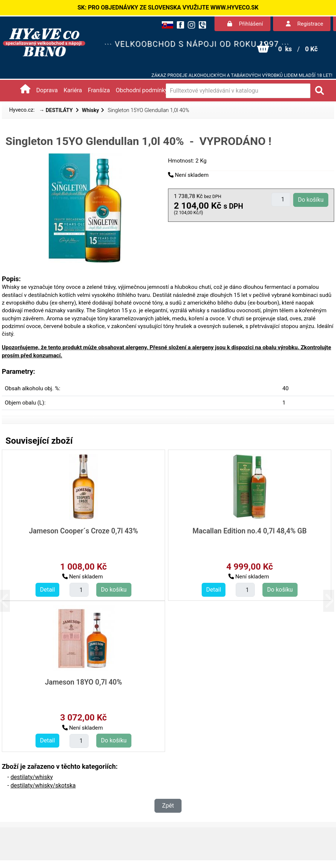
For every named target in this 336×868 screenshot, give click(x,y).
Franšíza (99, 90)
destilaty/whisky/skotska (43, 785)
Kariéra (73, 90)
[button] (10, 601)
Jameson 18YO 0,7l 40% (84, 682)
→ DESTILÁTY (57, 110)
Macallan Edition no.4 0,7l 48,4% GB (250, 531)
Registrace (305, 24)
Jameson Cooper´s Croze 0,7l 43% (83, 531)
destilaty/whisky (32, 777)
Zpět (168, 806)
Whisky (91, 110)
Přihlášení (245, 24)
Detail (47, 590)
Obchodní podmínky (142, 90)
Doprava (47, 90)
